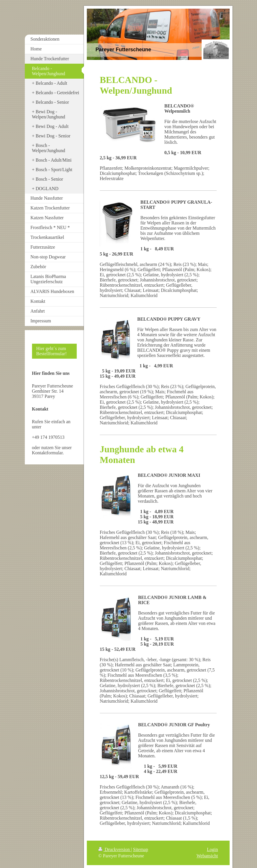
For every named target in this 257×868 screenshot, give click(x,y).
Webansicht (207, 856)
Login (212, 849)
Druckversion (115, 849)
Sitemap (140, 849)
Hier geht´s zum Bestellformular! (52, 351)
